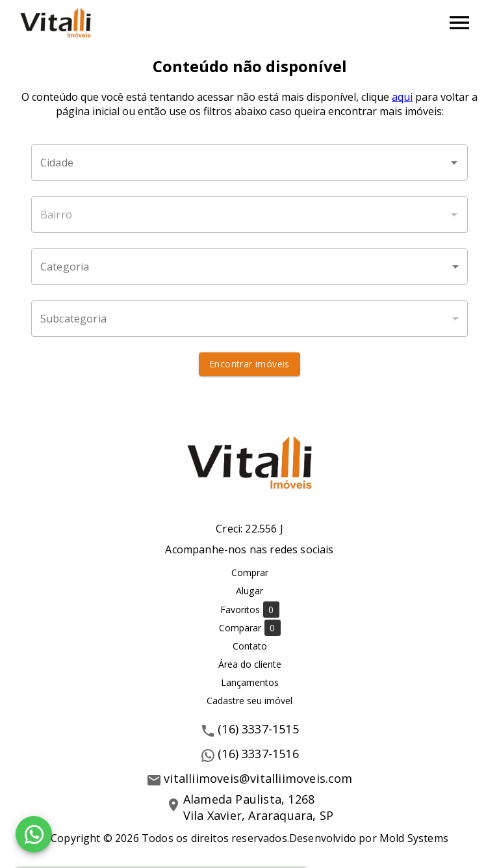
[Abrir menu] (459, 23)
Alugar (249, 591)
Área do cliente (250, 664)
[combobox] (249, 163)
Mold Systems (414, 838)
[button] (249, 267)
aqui (402, 97)
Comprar (250, 572)
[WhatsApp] (34, 834)
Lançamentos (250, 682)
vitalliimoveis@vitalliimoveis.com (258, 778)
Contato (250, 646)
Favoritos (250, 610)
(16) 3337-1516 (258, 754)
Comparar (250, 628)
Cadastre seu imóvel (249, 701)
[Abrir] (454, 163)
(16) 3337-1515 (258, 729)
